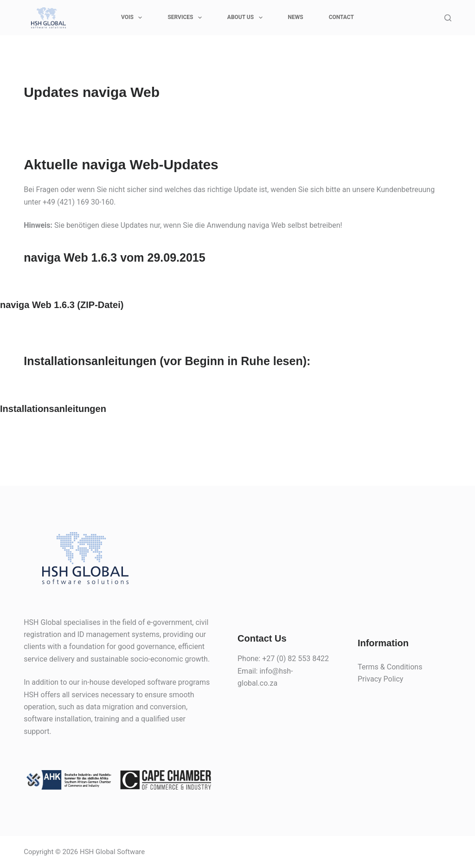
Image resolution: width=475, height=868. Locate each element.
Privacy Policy (381, 679)
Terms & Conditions (390, 667)
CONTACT (341, 17)
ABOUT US (247, 18)
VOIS (133, 18)
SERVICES (186, 18)
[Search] (448, 18)
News (296, 17)
